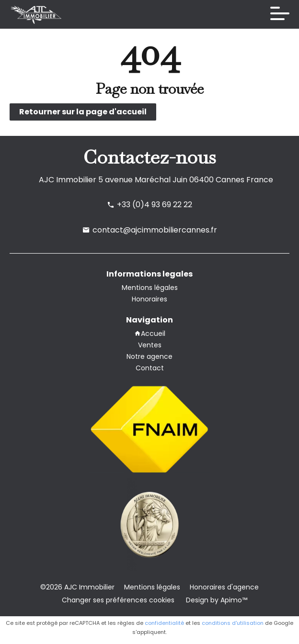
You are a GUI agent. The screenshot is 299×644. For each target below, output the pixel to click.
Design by (216, 600)
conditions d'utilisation (233, 623)
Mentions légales (152, 587)
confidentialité (164, 623)
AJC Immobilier (68, 180)
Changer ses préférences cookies (118, 600)
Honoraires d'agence (224, 587)
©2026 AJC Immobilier (77, 587)
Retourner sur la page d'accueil (83, 112)
